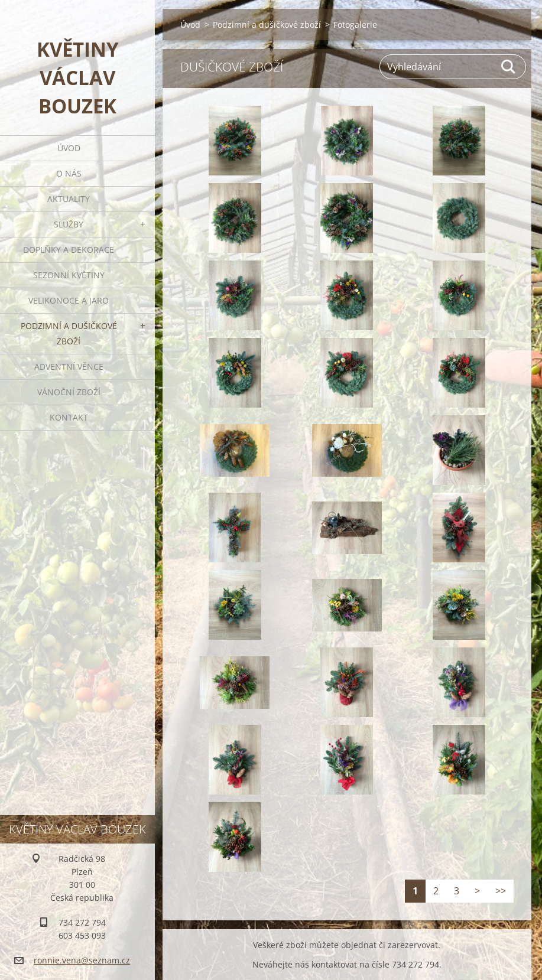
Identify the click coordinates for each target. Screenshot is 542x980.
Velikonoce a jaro (69, 300)
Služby (69, 224)
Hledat (509, 67)
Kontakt (69, 417)
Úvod (69, 148)
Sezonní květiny (69, 275)
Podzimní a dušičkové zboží (69, 333)
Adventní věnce (69, 367)
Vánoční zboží (69, 392)
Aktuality (69, 199)
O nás (69, 173)
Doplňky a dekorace (69, 250)
